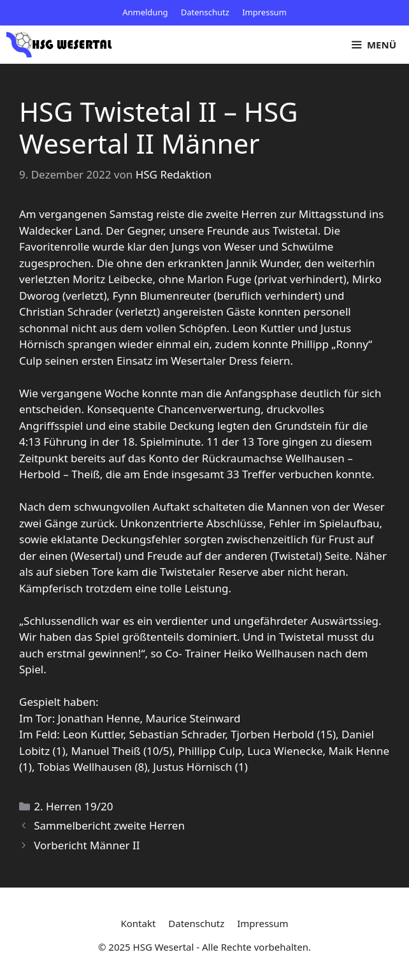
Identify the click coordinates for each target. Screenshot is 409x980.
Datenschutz (205, 12)
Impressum (264, 12)
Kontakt (138, 923)
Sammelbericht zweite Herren (109, 825)
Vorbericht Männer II (87, 845)
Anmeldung (145, 12)
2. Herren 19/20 (73, 806)
